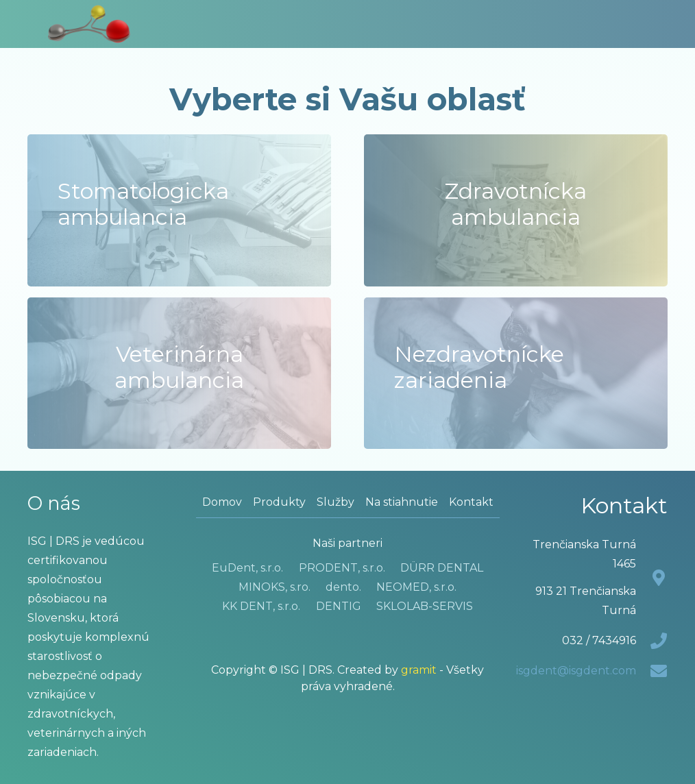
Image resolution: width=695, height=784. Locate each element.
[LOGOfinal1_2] (89, 24)
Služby (336, 502)
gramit (419, 670)
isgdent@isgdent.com (576, 671)
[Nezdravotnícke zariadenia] (516, 373)
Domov (222, 502)
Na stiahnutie (402, 502)
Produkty (279, 502)
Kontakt (471, 502)
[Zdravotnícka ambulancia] (516, 210)
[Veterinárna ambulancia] (179, 373)
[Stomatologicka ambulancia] (179, 210)
